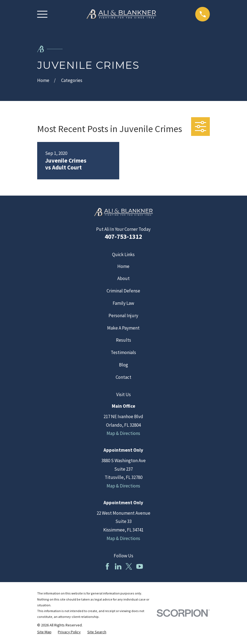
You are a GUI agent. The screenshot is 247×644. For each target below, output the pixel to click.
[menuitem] (44, 632)
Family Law (123, 303)
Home (123, 266)
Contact (123, 377)
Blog (123, 365)
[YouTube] (140, 566)
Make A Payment (123, 328)
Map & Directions (123, 433)
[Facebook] (107, 566)
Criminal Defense (123, 291)
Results (123, 340)
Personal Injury (123, 316)
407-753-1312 (123, 236)
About (123, 278)
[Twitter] (129, 566)
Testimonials (123, 352)
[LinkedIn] (118, 566)
